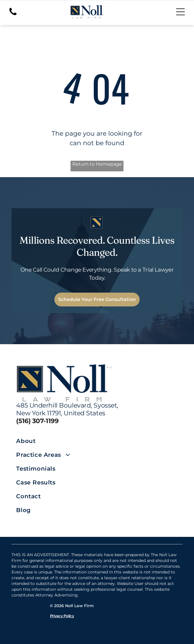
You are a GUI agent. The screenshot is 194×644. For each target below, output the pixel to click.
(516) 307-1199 (37, 421)
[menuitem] (57, 441)
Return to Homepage (97, 164)
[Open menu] (180, 12)
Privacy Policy (62, 616)
